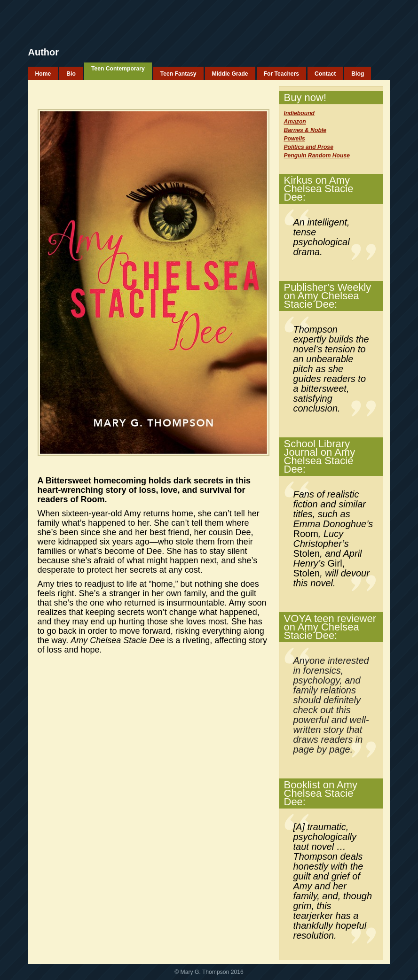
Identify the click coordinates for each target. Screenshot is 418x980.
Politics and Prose (309, 147)
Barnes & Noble (305, 130)
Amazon (295, 122)
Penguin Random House (317, 156)
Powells (295, 139)
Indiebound (300, 113)
